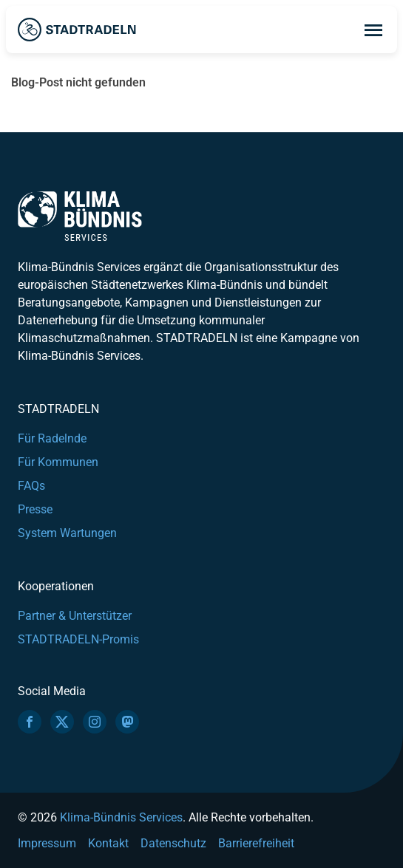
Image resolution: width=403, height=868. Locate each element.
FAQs (31, 486)
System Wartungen (67, 533)
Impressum (47, 843)
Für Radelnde (52, 438)
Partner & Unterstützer (75, 616)
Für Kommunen (58, 462)
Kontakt (108, 843)
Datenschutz (173, 843)
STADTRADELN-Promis (78, 639)
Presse (35, 509)
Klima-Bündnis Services (121, 817)
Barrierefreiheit (256, 843)
